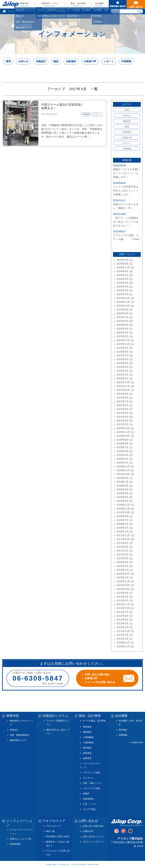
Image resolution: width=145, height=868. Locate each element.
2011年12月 (123, 631)
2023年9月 (123, 310)
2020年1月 (123, 463)
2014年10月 (123, 585)
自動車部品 (88, 799)
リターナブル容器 (91, 788)
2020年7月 (123, 447)
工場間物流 (88, 737)
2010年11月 (123, 646)
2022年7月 (123, 356)
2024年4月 (123, 287)
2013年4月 (123, 593)
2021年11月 (123, 386)
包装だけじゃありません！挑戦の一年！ (126, 206)
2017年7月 (123, 551)
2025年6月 (123, 264)
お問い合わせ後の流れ (93, 826)
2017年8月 (123, 547)
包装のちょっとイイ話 (21, 839)
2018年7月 (123, 520)
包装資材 (71, 61)
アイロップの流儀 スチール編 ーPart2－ (126, 239)
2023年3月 (123, 333)
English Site (137, 742)
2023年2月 (123, 336)
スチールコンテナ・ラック (91, 765)
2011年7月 (123, 635)
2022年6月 (123, 359)
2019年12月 (123, 467)
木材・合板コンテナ (93, 783)
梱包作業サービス (18, 740)
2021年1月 (123, 424)
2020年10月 (123, 436)
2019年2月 (123, 501)
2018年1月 (123, 532)
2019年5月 (123, 489)
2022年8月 (123, 352)
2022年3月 (123, 371)
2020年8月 (123, 444)
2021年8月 (123, 398)
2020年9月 (123, 440)
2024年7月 (123, 275)
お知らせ (23, 61)
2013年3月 (123, 597)
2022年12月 (123, 340)
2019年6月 (123, 486)
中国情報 (126, 61)
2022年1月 (123, 379)
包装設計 (41, 61)
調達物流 (87, 732)
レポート (109, 61)
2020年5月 (123, 451)
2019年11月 (123, 470)
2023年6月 (123, 321)
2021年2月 (123, 421)
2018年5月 (123, 524)
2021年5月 (123, 409)
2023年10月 (123, 306)
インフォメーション (21, 11)
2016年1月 (123, 570)
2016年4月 (123, 566)
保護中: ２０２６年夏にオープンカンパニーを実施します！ (126, 173)
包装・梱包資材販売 (19, 735)
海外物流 (87, 727)
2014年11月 (123, 581)
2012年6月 (123, 616)
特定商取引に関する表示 (58, 836)
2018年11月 (123, 509)
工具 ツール (89, 804)
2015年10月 (123, 574)
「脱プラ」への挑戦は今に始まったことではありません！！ (126, 222)
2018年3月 (123, 528)
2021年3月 (123, 417)
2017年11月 (123, 535)
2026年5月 (123, 260)
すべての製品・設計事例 (94, 721)
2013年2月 (123, 600)
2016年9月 (123, 562)
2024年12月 (123, 268)
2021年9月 (123, 394)
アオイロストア (54, 826)
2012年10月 (123, 608)
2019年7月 (123, 482)
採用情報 (123, 735)
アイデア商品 (89, 809)
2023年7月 (123, 317)
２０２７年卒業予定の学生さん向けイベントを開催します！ (126, 191)
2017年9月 (123, 543)
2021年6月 (123, 405)
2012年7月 (123, 612)
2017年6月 (123, 555)
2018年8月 (123, 516)
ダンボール (88, 778)
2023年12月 (123, 298)
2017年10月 (123, 539)
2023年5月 (123, 325)
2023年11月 (123, 302)
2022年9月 (123, 348)
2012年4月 (123, 623)
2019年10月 (123, 474)
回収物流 (87, 753)
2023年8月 (123, 313)
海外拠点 (123, 730)
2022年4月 (123, 367)
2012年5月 (123, 620)
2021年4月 (123, 413)
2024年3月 (123, 290)
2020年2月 (123, 459)
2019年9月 (123, 478)
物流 (56, 61)
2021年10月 (123, 390)
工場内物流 (88, 742)
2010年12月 (123, 643)
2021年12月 (123, 382)
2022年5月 (123, 363)
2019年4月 (123, 493)
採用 (8, 61)
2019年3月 (123, 497)
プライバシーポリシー (93, 842)
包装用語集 (15, 844)
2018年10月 (123, 512)
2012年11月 (123, 604)
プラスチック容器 (91, 773)
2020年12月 (123, 428)
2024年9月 (123, 271)
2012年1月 (123, 627)
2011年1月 (123, 639)
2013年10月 (123, 589)
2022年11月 (123, 344)
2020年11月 (123, 432)
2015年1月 (123, 578)
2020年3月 (123, 455)
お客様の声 (90, 61)
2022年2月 (123, 375)
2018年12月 (123, 505)
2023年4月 (123, 329)
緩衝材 (86, 794)
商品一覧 (50, 831)
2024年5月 (123, 283)
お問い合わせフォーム (93, 836)
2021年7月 (123, 401)
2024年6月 (123, 279)
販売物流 (87, 748)
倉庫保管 (87, 758)
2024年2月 (123, 294)
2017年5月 (123, 558)
